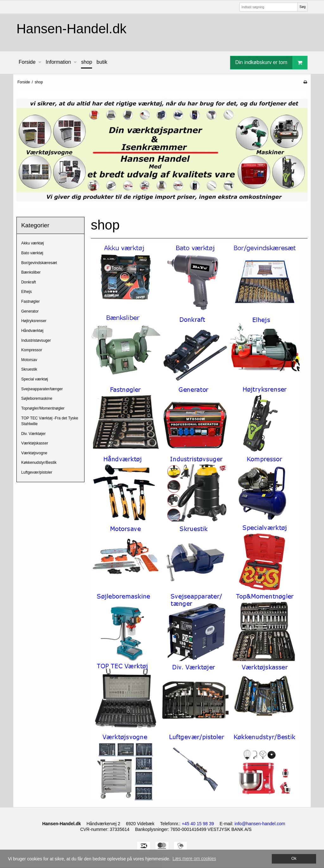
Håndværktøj (32, 331)
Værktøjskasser (35, 443)
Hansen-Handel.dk (72, 29)
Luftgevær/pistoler (37, 472)
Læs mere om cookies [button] (194, 858)
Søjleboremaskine (37, 398)
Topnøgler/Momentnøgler (43, 408)
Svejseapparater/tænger (42, 389)
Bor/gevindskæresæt (39, 263)
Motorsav (29, 360)
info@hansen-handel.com (260, 824)
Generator (30, 311)
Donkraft (28, 282)
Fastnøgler (31, 301)
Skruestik (29, 369)
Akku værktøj (32, 243)
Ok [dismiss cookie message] (294, 858)
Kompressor (32, 350)
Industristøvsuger (36, 340)
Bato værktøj (32, 253)
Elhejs (26, 292)
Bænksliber (31, 272)
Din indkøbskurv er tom (271, 63)
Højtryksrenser (34, 321)
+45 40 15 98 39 (198, 824)
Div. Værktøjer (33, 434)
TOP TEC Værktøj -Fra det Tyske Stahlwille (50, 421)
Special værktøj (34, 379)
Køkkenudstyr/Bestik (39, 463)
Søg (302, 7)
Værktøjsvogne (34, 453)
